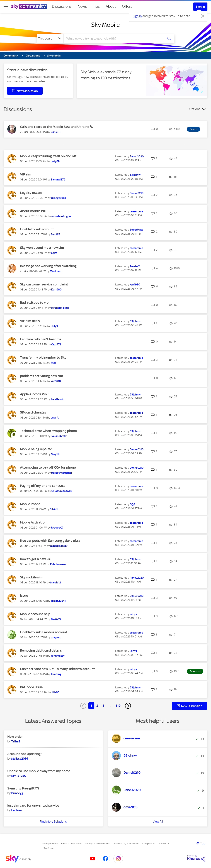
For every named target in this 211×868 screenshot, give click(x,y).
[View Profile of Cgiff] (54, 253)
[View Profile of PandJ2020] (137, 157)
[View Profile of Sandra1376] (58, 180)
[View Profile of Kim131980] (19, 776)
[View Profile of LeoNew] (17, 810)
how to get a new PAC (36, 559)
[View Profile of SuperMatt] (136, 230)
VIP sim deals (30, 321)
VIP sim (26, 174)
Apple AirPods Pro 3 (35, 394)
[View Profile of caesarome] (136, 211)
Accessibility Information (126, 844)
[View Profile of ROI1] (53, 363)
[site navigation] (6, 6)
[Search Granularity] (50, 38)
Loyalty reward (31, 193)
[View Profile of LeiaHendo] (58, 399)
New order (15, 737)
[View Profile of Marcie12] (56, 583)
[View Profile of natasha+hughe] (61, 216)
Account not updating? (25, 754)
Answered (195, 671)
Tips (96, 6)
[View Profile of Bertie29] (56, 619)
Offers (127, 6)
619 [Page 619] (118, 706)
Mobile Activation (33, 522)
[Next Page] (128, 706)
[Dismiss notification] (203, 16)
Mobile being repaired (36, 449)
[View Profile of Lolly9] (54, 326)
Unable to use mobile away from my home (39, 771)
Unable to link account (37, 229)
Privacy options (50, 844)
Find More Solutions (53, 821)
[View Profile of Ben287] (55, 234)
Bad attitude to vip (34, 303)
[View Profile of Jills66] (55, 692)
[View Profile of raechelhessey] (59, 546)
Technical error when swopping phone (48, 431)
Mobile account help (35, 614)
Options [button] (195, 109)
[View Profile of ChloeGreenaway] (62, 491)
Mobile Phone (30, 504)
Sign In (200, 7)
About (111, 6)
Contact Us (163, 844)
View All (158, 821)
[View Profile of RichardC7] (57, 528)
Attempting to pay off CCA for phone (48, 467)
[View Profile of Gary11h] (56, 454)
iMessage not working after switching (48, 266)
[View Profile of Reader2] (135, 266)
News (82, 6)
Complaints (148, 844)
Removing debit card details (41, 650)
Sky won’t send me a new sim (42, 248)
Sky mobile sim (31, 577)
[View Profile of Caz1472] (56, 344)
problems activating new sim (42, 376)
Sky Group (49, 848)
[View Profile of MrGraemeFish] (60, 308)
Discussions (62, 6)
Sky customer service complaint (44, 284)
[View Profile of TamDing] (56, 674)
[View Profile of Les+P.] (55, 418)
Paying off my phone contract (43, 486)
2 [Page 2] (97, 706)
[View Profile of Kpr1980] (56, 290)
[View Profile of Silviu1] (54, 509)
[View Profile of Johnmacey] (58, 656)
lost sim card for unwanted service (33, 805)
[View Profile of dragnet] (56, 637)
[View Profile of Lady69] (55, 161)
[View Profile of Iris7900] (56, 381)
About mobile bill (33, 211)
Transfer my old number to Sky (43, 357)
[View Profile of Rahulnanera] (58, 564)
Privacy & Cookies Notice (97, 844)
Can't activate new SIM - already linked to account (57, 669)
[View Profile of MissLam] (55, 271)
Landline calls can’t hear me (41, 339)
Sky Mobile (105, 25)
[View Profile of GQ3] (132, 504)
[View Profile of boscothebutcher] (62, 473)
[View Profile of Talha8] (16, 741)
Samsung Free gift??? (23, 788)
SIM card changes (33, 412)
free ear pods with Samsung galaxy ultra (50, 541)
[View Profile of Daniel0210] (137, 193)
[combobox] (113, 38)
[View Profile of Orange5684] (59, 198)
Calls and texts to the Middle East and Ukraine (55, 127)
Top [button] (203, 843)
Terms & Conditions (71, 844)
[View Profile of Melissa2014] (20, 759)
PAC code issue (31, 687)
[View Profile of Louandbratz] (59, 436)
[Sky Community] (29, 6)
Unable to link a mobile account (44, 632)
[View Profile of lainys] (133, 614)
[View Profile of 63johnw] (135, 175)
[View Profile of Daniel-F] (56, 132)
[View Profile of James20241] (58, 601)
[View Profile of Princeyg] (17, 793)
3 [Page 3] (103, 706)
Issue (24, 596)
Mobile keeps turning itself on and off (48, 156)
